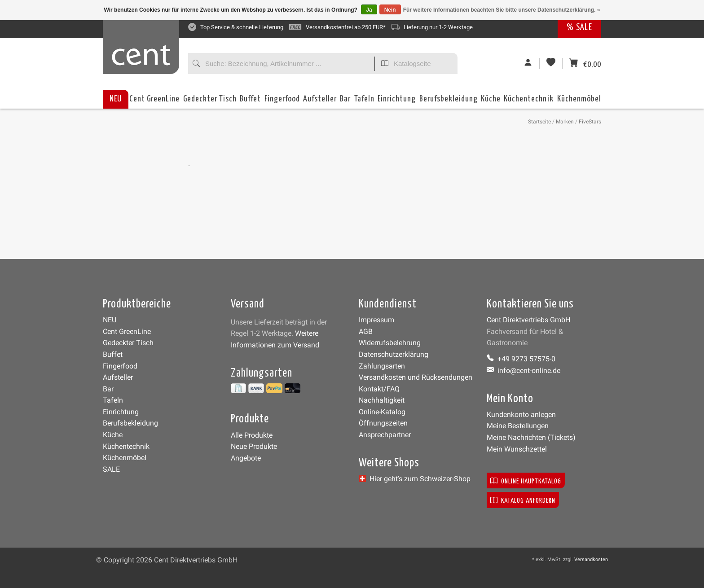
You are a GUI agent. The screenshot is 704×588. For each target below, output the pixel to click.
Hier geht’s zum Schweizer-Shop (415, 479)
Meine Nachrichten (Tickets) (531, 437)
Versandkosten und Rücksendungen (416, 377)
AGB (366, 331)
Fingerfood (282, 102)
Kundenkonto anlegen (521, 415)
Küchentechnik (529, 102)
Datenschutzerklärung (394, 354)
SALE (111, 469)
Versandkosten (591, 559)
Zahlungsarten (382, 366)
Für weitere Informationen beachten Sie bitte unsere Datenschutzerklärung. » (502, 10)
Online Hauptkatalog (526, 480)
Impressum (376, 320)
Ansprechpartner (385, 435)
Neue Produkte (254, 446)
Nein (390, 10)
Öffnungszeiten (383, 423)
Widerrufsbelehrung (390, 343)
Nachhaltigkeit (382, 400)
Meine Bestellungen (518, 426)
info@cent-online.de (524, 371)
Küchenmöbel (579, 102)
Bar (345, 102)
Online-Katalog (382, 412)
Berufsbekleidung (449, 102)
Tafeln (364, 102)
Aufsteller (320, 102)
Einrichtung (397, 102)
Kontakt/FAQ (379, 389)
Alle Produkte (252, 435)
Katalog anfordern (523, 500)
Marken (565, 122)
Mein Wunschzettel (517, 449)
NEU (116, 99)
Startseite (539, 122)
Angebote (246, 458)
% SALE (579, 28)
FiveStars (590, 122)
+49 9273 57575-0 (521, 359)
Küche (491, 102)
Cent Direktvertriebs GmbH (528, 320)
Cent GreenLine (154, 99)
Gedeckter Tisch (210, 102)
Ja (369, 10)
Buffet (250, 102)
